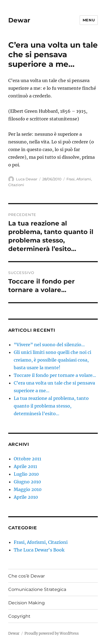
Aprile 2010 (26, 497)
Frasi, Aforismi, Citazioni (41, 542)
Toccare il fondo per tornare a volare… (55, 375)
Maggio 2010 (28, 489)
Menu (89, 20)
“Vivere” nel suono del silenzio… (49, 345)
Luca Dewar (27, 179)
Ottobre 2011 (27, 459)
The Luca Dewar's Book (39, 550)
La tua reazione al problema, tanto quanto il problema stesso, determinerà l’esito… (51, 406)
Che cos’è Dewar (26, 576)
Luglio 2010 (26, 474)
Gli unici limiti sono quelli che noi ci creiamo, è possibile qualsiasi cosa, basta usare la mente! (52, 360)
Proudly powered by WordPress (52, 633)
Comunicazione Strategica (37, 589)
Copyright (19, 616)
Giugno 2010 (27, 482)
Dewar (19, 20)
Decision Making (26, 603)
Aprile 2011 (25, 466)
